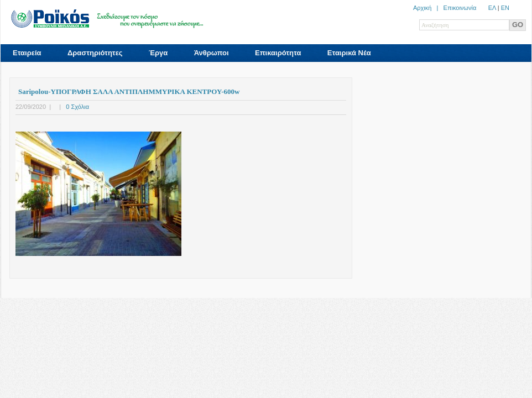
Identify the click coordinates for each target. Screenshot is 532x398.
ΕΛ (492, 8)
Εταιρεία (27, 53)
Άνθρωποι (212, 53)
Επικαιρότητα (278, 53)
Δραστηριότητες (95, 53)
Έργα (158, 53)
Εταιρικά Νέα (349, 53)
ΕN (505, 8)
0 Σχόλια (77, 107)
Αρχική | (428, 8)
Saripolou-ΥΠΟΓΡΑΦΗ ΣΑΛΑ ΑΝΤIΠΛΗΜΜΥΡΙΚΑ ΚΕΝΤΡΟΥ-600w (129, 91)
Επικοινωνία (460, 8)
